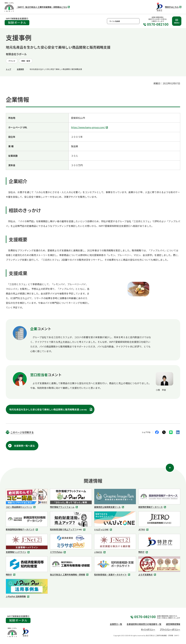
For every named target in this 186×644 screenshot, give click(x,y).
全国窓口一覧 (116, 624)
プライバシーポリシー (170, 629)
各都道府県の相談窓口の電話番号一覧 (144, 624)
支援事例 (20, 69)
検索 (137, 21)
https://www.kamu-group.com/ (90, 128)
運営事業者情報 (173, 624)
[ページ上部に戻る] (170, 468)
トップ (8, 69)
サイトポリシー (148, 629)
